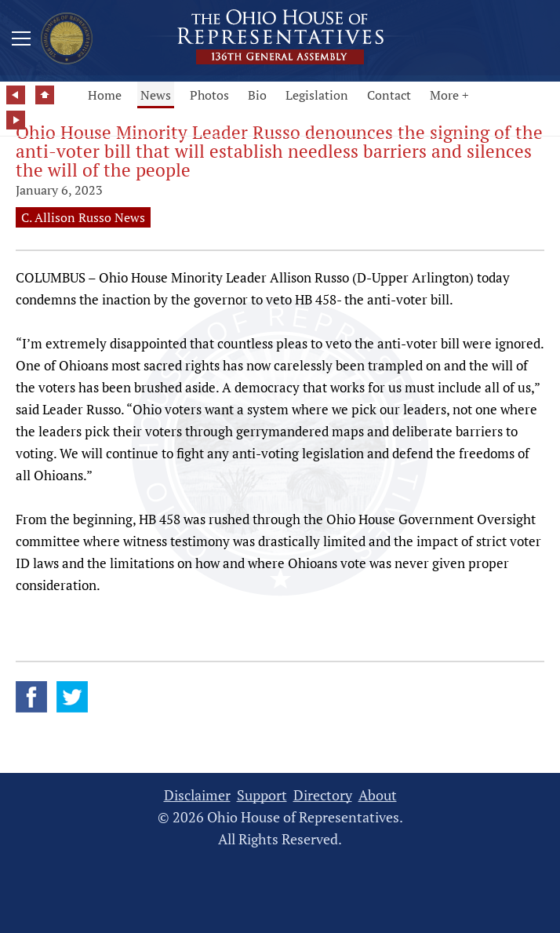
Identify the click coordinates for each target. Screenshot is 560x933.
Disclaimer (197, 795)
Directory (323, 795)
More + (449, 95)
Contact (389, 95)
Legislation (317, 95)
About (378, 795)
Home (105, 95)
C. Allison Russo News (83, 217)
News (156, 95)
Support (262, 795)
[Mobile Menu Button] (21, 41)
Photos (209, 95)
